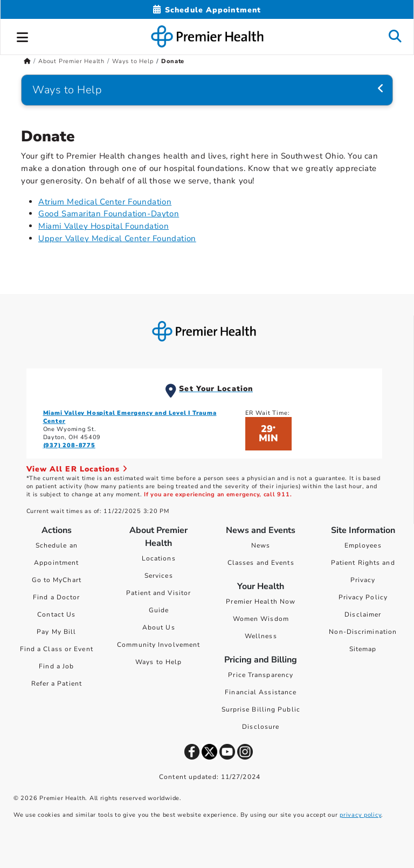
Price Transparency (261, 675)
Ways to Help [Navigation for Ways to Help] (67, 90)
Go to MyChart (57, 580)
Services (159, 576)
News (261, 545)
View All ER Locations (77, 469)
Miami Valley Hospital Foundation (103, 226)
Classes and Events (261, 563)
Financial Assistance (261, 692)
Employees (363, 545)
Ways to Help (158, 662)
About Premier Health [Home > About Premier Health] (71, 61)
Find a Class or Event (57, 649)
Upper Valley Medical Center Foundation (117, 238)
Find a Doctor (56, 597)
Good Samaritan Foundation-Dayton (109, 214)
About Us (159, 627)
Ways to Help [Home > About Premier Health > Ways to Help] (133, 61)
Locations (159, 558)
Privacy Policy (363, 597)
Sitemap (363, 649)
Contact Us (56, 614)
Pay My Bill (56, 632)
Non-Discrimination (363, 632)
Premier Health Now (261, 602)
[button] (23, 36)
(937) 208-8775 (69, 445)
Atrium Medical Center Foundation (105, 202)
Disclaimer (363, 614)
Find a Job (56, 666)
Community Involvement (158, 645)
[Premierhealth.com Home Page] (27, 61)
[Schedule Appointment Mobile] (207, 10)
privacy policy (360, 815)
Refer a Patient (57, 684)
